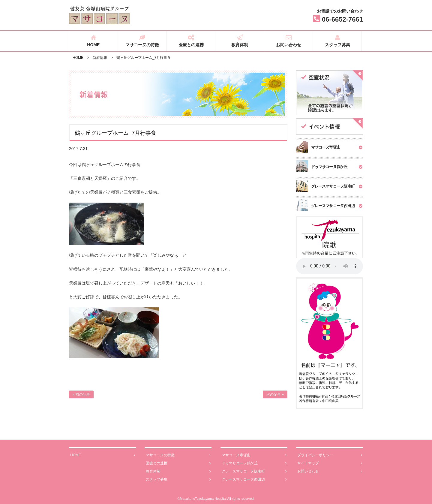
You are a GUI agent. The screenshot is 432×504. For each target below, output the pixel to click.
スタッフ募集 (337, 41)
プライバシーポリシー (330, 455)
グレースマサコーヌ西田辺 (254, 480)
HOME (93, 41)
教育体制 (240, 41)
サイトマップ (330, 463)
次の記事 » (275, 394)
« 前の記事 (81, 394)
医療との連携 (191, 41)
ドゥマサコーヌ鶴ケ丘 (254, 463)
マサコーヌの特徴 (142, 41)
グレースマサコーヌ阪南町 (254, 471)
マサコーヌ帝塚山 (254, 455)
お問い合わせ (289, 41)
